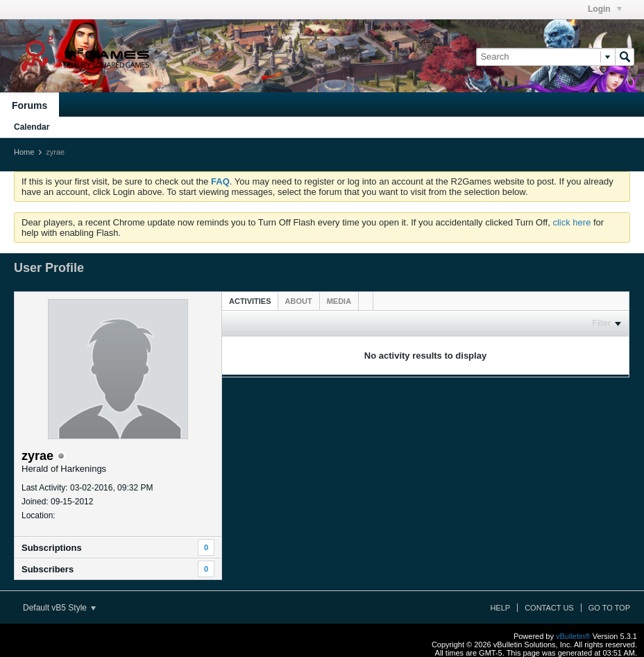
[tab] (250, 301)
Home (24, 152)
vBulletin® (573, 636)
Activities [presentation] (250, 301)
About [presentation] (299, 301)
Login (605, 9)
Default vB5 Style (59, 608)
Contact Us (549, 608)
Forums (29, 105)
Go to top (609, 608)
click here (571, 222)
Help (500, 608)
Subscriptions (52, 548)
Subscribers (48, 569)
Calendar (32, 127)
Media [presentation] (339, 301)
